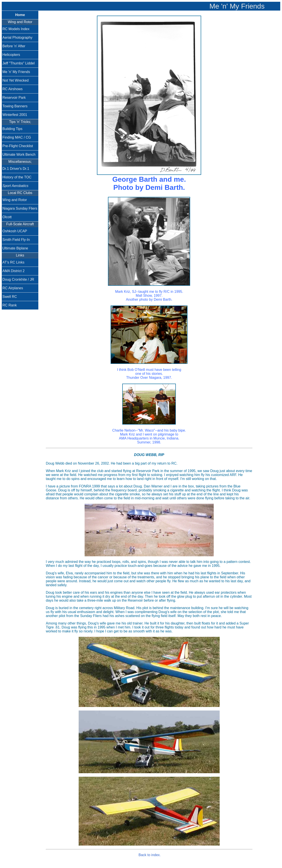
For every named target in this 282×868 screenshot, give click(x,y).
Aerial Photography (17, 38)
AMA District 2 (13, 271)
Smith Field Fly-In (16, 240)
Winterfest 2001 (15, 115)
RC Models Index (16, 29)
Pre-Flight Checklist (18, 146)
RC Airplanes (13, 288)
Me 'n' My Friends (16, 72)
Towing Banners (15, 106)
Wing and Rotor (15, 200)
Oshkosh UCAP (15, 231)
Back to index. (150, 855)
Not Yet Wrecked (16, 80)
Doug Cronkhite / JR (18, 279)
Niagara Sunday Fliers (20, 208)
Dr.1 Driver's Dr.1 (16, 169)
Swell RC (10, 297)
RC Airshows (13, 89)
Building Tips (12, 129)
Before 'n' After (14, 46)
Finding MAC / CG (17, 137)
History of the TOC (17, 177)
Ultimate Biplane (15, 248)
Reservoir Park (14, 98)
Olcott (7, 217)
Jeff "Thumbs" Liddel (19, 63)
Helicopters (11, 55)
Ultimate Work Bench (19, 155)
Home (20, 15)
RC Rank (10, 305)
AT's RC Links (13, 262)
